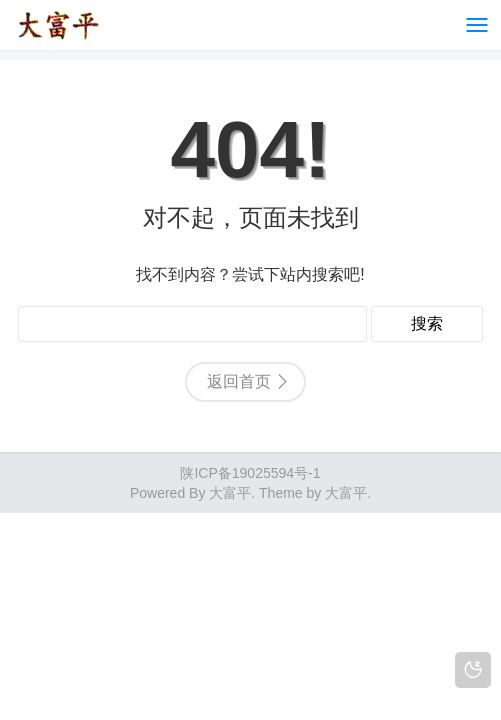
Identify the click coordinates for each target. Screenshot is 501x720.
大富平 (346, 493)
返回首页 (239, 381)
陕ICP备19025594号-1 (250, 473)
